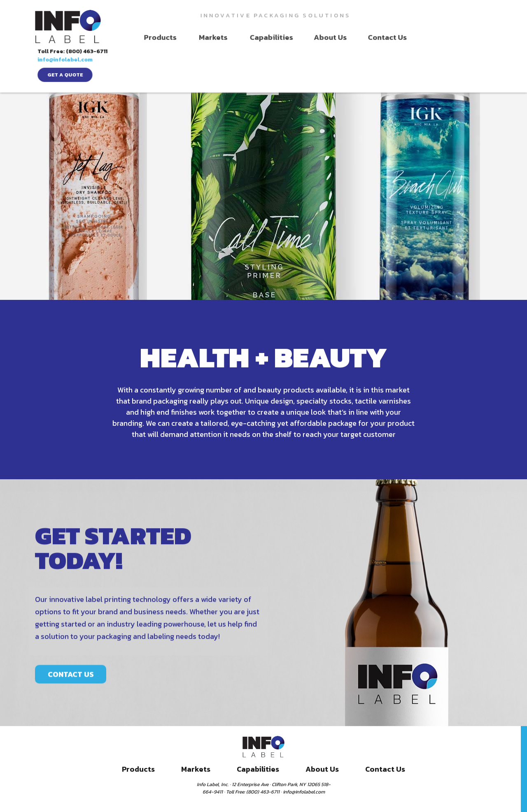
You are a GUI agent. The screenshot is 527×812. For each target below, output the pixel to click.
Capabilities (258, 37)
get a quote (455, 38)
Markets (203, 37)
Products (154, 37)
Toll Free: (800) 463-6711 (463, 14)
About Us (315, 37)
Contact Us (370, 37)
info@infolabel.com (455, 23)
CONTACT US (71, 702)
